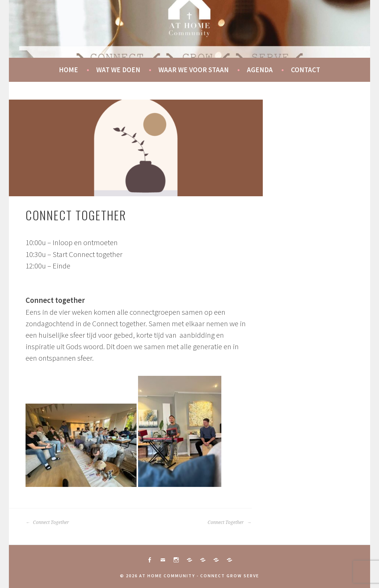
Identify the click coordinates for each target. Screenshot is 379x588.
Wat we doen (118, 70)
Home (68, 70)
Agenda (260, 70)
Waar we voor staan (194, 70)
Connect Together (47, 522)
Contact (306, 70)
